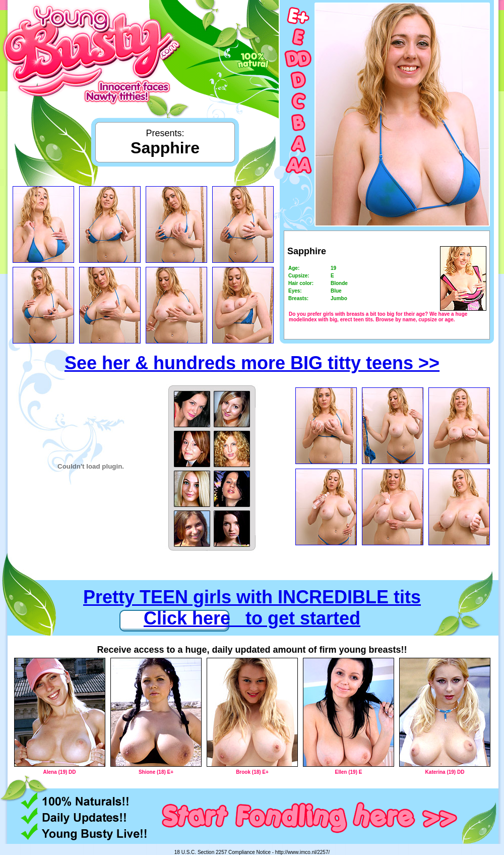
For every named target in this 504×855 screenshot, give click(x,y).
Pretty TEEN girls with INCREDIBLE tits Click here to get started (252, 608)
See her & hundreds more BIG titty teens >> (252, 363)
